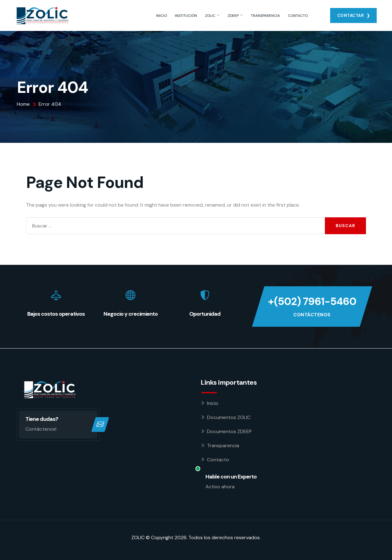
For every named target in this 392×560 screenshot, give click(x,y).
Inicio (213, 403)
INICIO (162, 16)
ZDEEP (233, 16)
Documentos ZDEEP (229, 431)
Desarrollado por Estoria (159, 547)
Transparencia (223, 446)
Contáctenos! (41, 429)
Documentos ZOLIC (229, 417)
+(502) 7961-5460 (312, 301)
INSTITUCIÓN (186, 16)
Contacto (218, 460)
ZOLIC (210, 16)
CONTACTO (298, 16)
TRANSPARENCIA (265, 16)
